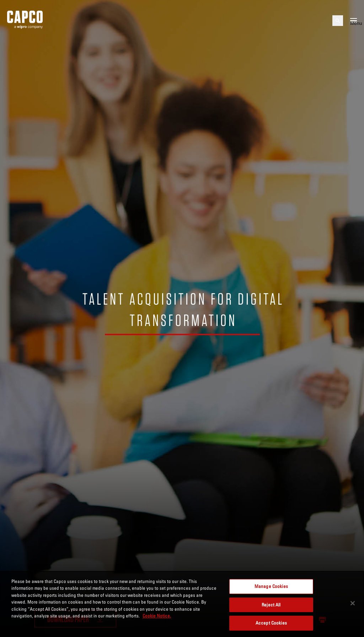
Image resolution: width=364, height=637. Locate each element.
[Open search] (338, 21)
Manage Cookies (271, 586)
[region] (182, 604)
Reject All (271, 605)
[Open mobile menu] (354, 21)
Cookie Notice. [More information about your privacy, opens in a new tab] (157, 616)
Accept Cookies (271, 623)
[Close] (353, 603)
